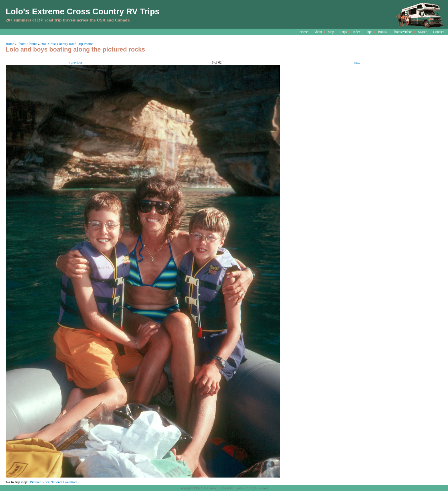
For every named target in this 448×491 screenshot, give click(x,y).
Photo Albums (27, 44)
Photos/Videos (402, 32)
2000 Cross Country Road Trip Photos (67, 44)
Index (357, 32)
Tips (369, 32)
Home (304, 32)
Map (331, 32)
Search (423, 32)
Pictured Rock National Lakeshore (54, 482)
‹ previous (76, 62)
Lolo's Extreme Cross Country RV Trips (83, 11)
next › (358, 62)
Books (382, 32)
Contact (438, 32)
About (318, 32)
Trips (343, 32)
